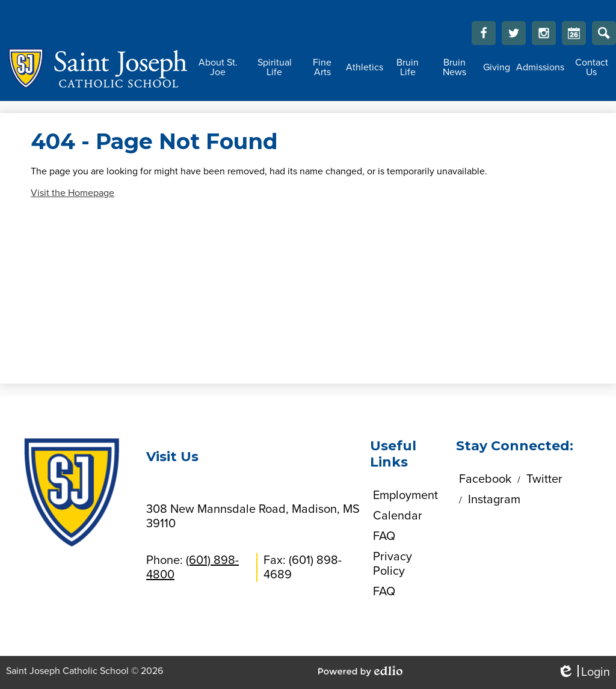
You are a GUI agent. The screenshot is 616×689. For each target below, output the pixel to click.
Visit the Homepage (72, 193)
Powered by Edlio (360, 671)
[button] (218, 67)
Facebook (484, 36)
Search (604, 36)
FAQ (384, 536)
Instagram (544, 36)
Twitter (514, 36)
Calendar (574, 36)
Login (584, 672)
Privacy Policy (393, 564)
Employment (405, 495)
